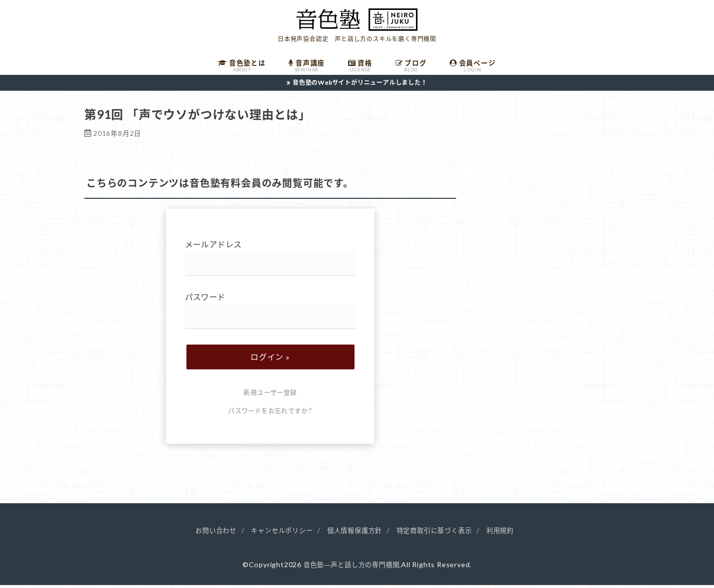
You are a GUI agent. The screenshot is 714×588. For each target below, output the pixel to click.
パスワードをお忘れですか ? (270, 414)
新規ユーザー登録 (270, 396)
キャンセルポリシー (277, 534)
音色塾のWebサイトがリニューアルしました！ (360, 86)
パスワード (270, 315)
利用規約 (508, 534)
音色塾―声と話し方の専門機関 (351, 568)
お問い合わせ (208, 534)
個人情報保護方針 (355, 534)
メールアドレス (270, 262)
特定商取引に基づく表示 (439, 534)
